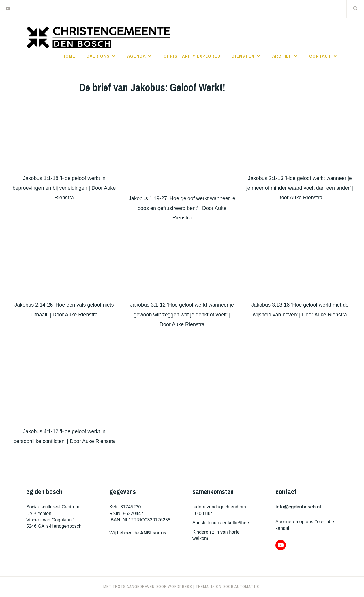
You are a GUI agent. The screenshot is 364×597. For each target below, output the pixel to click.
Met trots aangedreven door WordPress (148, 587)
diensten (243, 56)
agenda (136, 56)
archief (282, 56)
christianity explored (192, 56)
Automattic (247, 587)
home (69, 56)
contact (320, 56)
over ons (98, 56)
